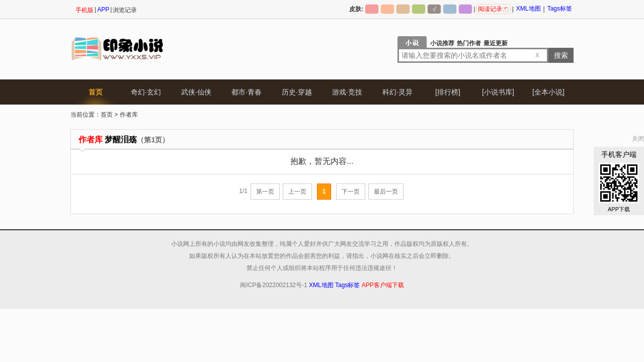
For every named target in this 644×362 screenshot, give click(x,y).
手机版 (85, 10)
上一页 (297, 192)
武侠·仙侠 (196, 92)
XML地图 (529, 9)
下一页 (351, 192)
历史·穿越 (297, 92)
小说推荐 (442, 43)
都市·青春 (247, 92)
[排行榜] (448, 92)
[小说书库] (498, 92)
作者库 (129, 115)
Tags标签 (560, 9)
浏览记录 (125, 10)
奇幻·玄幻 (146, 92)
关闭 (638, 139)
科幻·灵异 (397, 92)
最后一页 (386, 192)
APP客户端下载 (383, 285)
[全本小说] (548, 92)
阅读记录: (493, 9)
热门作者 (469, 43)
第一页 (265, 192)
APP (103, 10)
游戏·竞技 (347, 92)
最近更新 (496, 43)
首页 (96, 92)
